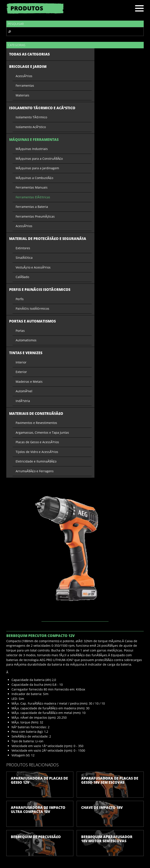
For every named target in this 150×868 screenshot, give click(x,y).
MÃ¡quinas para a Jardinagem (37, 168)
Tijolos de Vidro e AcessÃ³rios (37, 452)
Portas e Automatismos (32, 321)
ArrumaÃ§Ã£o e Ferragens (35, 471)
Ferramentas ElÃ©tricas (33, 197)
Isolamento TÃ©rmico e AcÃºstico (42, 108)
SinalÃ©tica (24, 258)
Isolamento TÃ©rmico (31, 117)
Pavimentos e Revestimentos (36, 423)
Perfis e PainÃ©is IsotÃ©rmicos (40, 290)
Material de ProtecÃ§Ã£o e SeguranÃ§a (48, 239)
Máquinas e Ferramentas (34, 140)
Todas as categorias (29, 54)
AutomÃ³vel (24, 391)
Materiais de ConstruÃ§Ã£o (36, 414)
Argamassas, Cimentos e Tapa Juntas (42, 432)
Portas (20, 331)
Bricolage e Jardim (28, 67)
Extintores (23, 248)
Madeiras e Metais (29, 382)
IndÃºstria (23, 401)
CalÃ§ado (22, 277)
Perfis (20, 299)
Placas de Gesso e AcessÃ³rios (37, 442)
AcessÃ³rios (24, 76)
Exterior (21, 372)
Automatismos (26, 340)
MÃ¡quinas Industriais (32, 149)
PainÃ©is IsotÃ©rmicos (32, 309)
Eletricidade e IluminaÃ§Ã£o (36, 461)
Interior (21, 362)
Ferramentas (25, 85)
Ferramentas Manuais (32, 187)
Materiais (22, 95)
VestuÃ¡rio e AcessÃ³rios (33, 267)
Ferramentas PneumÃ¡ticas (35, 216)
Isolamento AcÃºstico (31, 127)
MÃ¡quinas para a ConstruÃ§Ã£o (39, 159)
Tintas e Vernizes (26, 353)
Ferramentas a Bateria (32, 207)
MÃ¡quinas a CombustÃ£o (34, 178)
